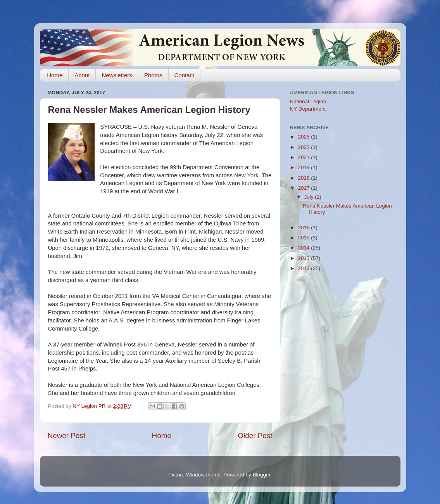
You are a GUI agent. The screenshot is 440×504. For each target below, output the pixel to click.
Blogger (262, 475)
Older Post (255, 436)
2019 (304, 167)
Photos (153, 75)
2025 (304, 137)
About (82, 75)
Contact (185, 75)
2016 (304, 228)
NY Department (308, 109)
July (310, 197)
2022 (304, 147)
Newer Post (67, 436)
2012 (304, 268)
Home (55, 75)
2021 (304, 157)
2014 (304, 248)
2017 (304, 188)
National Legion (308, 101)
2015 (304, 238)
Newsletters (117, 75)
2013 (304, 258)
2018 (304, 178)
